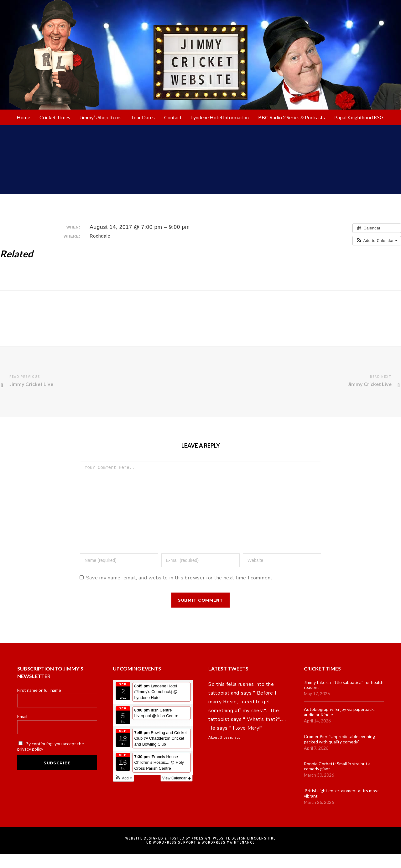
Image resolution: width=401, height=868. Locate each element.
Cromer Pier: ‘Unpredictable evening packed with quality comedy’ (339, 753)
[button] (377, 241)
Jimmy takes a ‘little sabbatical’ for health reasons (344, 699)
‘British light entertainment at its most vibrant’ (341, 807)
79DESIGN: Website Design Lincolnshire (234, 852)
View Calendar (177, 792)
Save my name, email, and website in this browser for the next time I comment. (180, 592)
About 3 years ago (224, 752)
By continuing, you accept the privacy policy (51, 760)
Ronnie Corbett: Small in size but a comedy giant (337, 781)
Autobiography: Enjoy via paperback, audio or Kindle (339, 726)
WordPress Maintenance (228, 856)
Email (22, 730)
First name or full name (39, 704)
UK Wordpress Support (171, 856)
